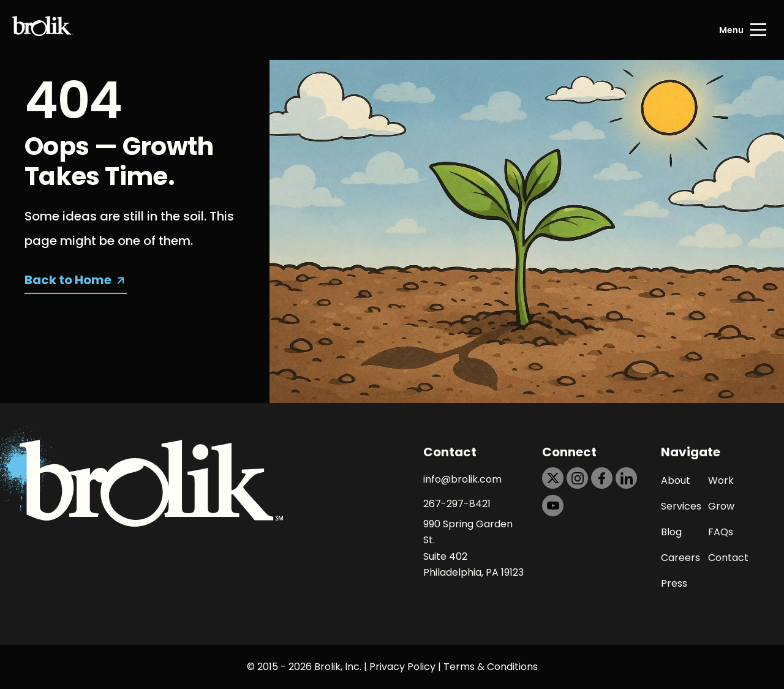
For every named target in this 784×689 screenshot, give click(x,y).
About (676, 480)
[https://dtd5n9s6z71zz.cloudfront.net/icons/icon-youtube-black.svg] (553, 506)
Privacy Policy (402, 667)
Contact (728, 558)
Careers (680, 558)
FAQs (721, 532)
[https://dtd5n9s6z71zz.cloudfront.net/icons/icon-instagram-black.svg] (577, 478)
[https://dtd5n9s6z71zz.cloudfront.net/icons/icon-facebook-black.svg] (602, 478)
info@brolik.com (462, 479)
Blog (671, 532)
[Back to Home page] (43, 30)
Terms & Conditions (491, 667)
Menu (731, 30)
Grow (721, 506)
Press (674, 583)
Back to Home (68, 280)
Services (681, 506)
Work (721, 480)
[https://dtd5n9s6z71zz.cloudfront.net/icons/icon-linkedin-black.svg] (626, 478)
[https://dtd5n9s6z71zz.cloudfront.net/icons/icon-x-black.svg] (553, 478)
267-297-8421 (457, 504)
